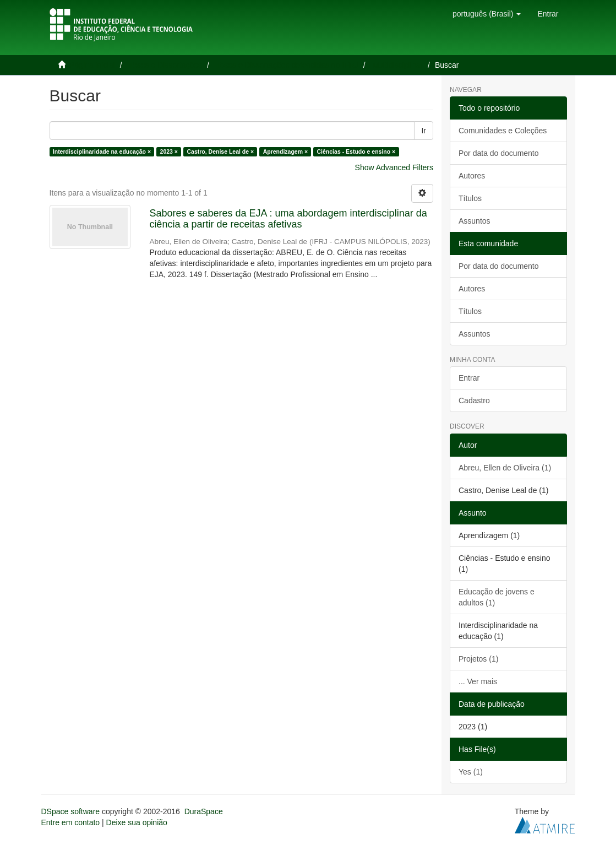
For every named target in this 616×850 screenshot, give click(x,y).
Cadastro (474, 400)
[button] (487, 14)
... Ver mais (478, 681)
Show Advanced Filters (394, 167)
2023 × (169, 151)
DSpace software (71, 811)
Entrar (469, 378)
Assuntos (475, 221)
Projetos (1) (478, 659)
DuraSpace (204, 811)
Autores (472, 176)
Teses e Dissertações (165, 65)
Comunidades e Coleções (503, 131)
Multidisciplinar (397, 65)
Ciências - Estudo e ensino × (356, 151)
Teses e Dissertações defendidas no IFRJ (287, 65)
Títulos (470, 198)
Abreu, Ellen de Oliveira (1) (505, 468)
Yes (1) (471, 772)
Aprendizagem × (285, 151)
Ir (424, 131)
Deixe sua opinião (137, 822)
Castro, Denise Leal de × (220, 151)
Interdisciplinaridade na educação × (102, 151)
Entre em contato (71, 822)
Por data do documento (499, 153)
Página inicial (92, 65)
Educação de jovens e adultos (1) (497, 597)
